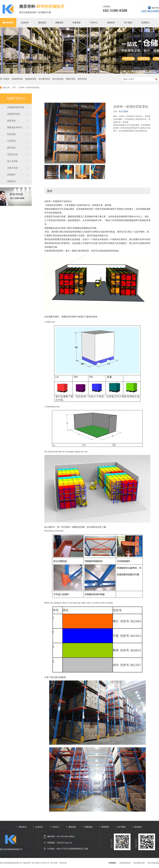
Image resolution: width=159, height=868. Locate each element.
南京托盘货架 (58, 79)
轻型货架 (11, 134)
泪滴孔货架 (12, 154)
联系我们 (145, 23)
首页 (14, 88)
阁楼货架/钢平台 (15, 127)
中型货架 (11, 141)
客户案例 (128, 23)
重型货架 (42, 23)
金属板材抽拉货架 (16, 107)
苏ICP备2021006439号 (40, 863)
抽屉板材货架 (31, 79)
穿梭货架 (11, 181)
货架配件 (11, 175)
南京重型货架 (44, 79)
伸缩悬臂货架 (17, 79)
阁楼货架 (59, 23)
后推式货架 (12, 168)
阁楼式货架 (71, 79)
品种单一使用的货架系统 (29, 88)
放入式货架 (12, 161)
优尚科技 (63, 863)
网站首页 (10, 23)
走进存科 (25, 23)
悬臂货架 (77, 23)
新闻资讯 (111, 23)
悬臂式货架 (82, 79)
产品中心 (94, 23)
